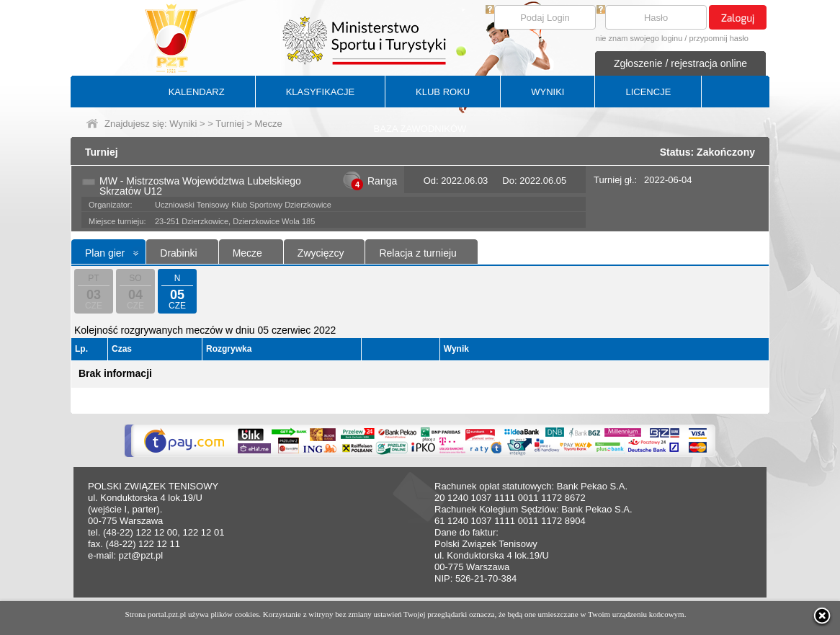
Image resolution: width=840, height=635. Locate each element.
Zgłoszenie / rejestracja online (680, 63)
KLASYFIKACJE (320, 92)
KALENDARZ (197, 92)
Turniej (229, 124)
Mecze (247, 253)
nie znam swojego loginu (639, 38)
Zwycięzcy (321, 253)
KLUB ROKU (443, 92)
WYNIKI (548, 92)
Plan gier (105, 253)
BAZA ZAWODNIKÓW (420, 129)
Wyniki (183, 124)
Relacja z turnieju (417, 253)
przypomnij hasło (719, 38)
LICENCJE (648, 92)
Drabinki (178, 253)
